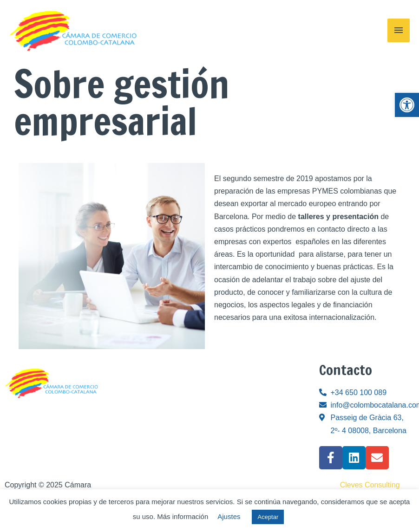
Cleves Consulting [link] (370, 485)
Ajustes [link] (229, 516)
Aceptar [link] (268, 517)
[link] (407, 105)
